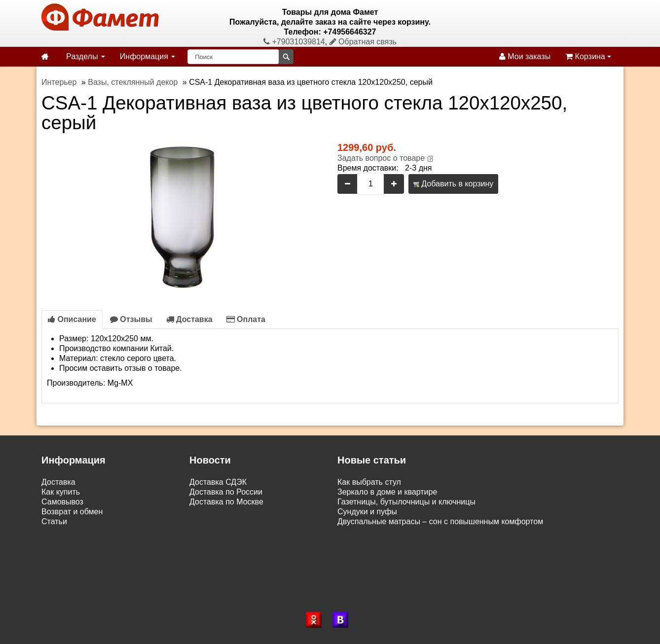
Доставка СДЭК (218, 482)
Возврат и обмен (72, 512)
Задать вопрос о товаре (381, 158)
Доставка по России (226, 492)
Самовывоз (62, 502)
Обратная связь (363, 42)
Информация (147, 56)
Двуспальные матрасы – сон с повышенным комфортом (440, 521)
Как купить (61, 492)
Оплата (246, 319)
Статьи (54, 521)
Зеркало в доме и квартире (387, 492)
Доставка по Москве (226, 502)
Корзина (588, 56)
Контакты (58, 531)
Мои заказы (525, 56)
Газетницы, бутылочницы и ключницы (406, 502)
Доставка (189, 319)
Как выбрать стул (369, 482)
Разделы (86, 56)
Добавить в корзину (453, 184)
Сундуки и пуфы (367, 512)
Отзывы (131, 319)
